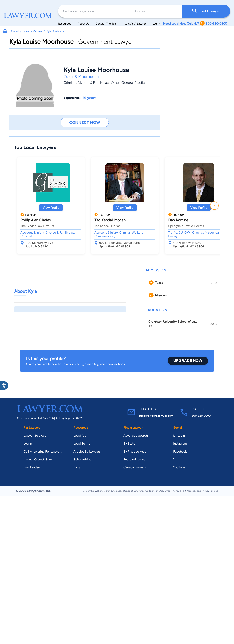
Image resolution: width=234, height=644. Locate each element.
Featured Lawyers (136, 459)
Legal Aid (80, 436)
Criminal (70, 82)
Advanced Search (136, 436)
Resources (65, 24)
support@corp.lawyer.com (156, 416)
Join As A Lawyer (135, 24)
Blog (77, 467)
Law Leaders (32, 467)
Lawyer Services (35, 436)
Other (115, 82)
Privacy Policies (210, 491)
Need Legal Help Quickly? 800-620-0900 (195, 24)
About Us (83, 24)
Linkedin (179, 436)
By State (129, 444)
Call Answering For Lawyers (43, 451)
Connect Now (85, 122)
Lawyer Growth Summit (40, 459)
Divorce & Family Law (94, 82)
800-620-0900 (201, 416)
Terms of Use (156, 491)
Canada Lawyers (135, 467)
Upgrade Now (188, 361)
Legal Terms (82, 444)
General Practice (134, 82)
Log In (156, 24)
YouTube (179, 467)
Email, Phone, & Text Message (180, 491)
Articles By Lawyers (87, 451)
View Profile (51, 208)
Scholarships (82, 459)
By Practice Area (135, 451)
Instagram (180, 444)
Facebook (180, 451)
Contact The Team (107, 24)
